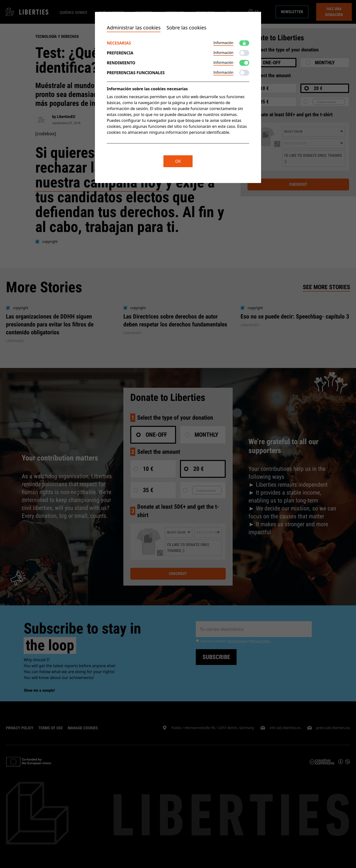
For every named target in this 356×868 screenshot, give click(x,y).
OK (178, 161)
